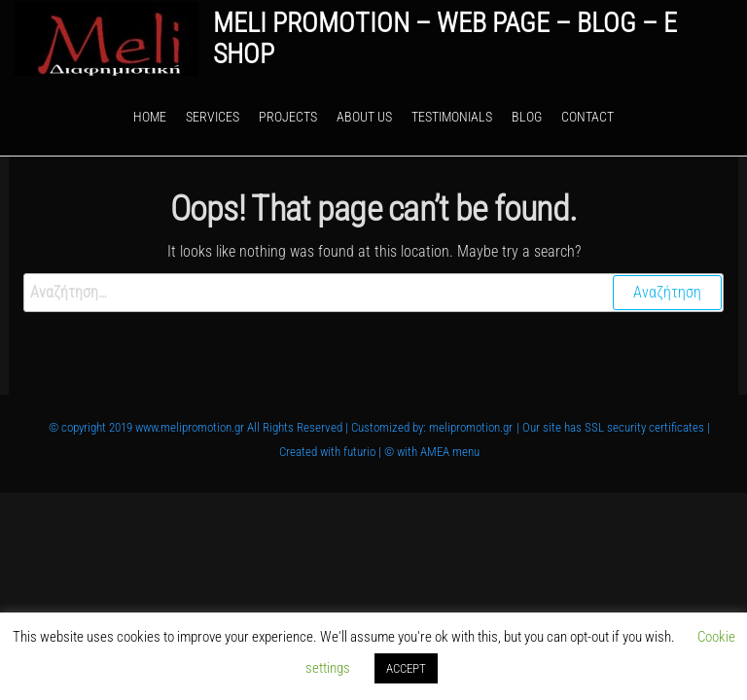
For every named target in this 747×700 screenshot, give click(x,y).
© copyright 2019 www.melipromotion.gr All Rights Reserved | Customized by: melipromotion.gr (281, 427)
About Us (364, 117)
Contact (587, 117)
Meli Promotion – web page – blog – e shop (445, 38)
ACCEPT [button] (406, 668)
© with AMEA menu (432, 452)
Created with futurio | (332, 452)
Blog (527, 117)
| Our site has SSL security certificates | (613, 427)
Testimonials (452, 117)
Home (150, 117)
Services (213, 117)
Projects (288, 117)
